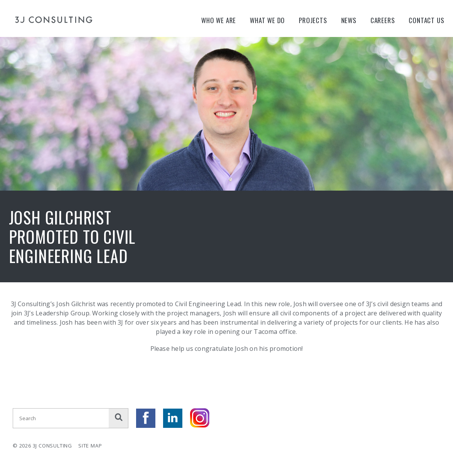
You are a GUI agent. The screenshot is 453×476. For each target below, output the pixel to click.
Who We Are (219, 20)
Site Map (90, 446)
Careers (383, 20)
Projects (313, 20)
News (349, 20)
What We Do (267, 20)
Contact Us (426, 20)
